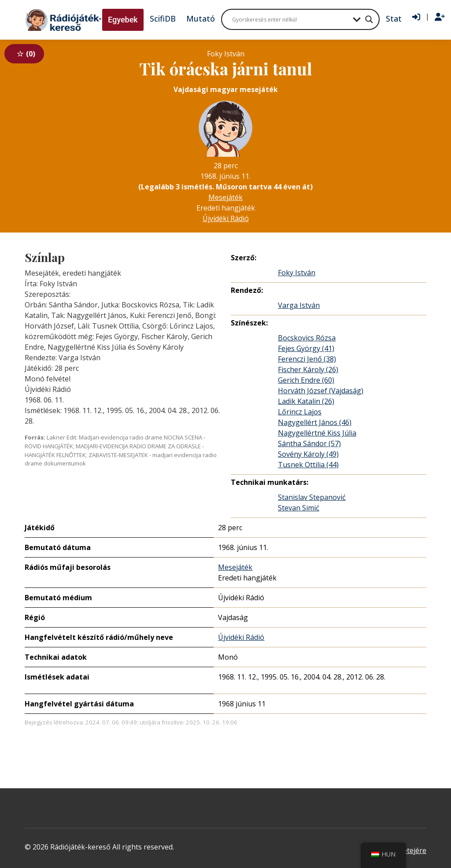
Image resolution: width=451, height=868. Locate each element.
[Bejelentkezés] (416, 17)
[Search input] (290, 19)
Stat (394, 18)
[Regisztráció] (440, 17)
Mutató (201, 18)
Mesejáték (225, 197)
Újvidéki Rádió (226, 218)
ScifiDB (163, 18)
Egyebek (123, 20)
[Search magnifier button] (369, 19)
